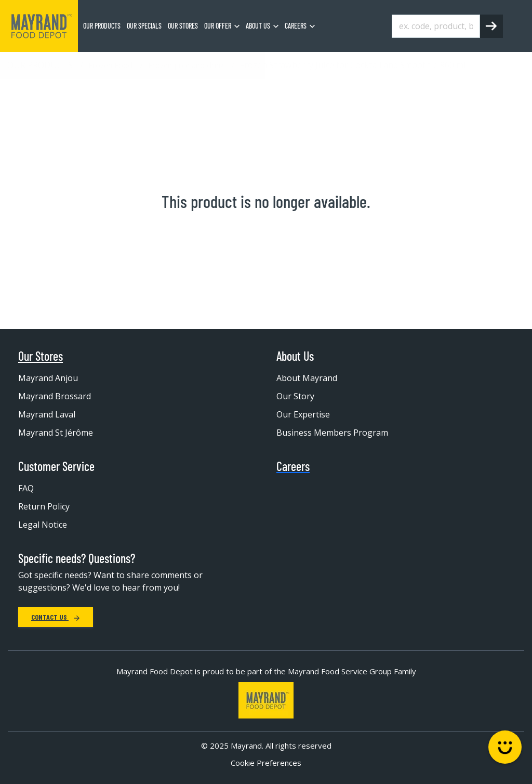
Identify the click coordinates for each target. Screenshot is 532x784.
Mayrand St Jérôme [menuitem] (56, 433)
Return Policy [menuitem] (44, 506)
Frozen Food (110, 65)
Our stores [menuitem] (183, 26)
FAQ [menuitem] (26, 488)
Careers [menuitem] (296, 26)
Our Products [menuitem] (102, 26)
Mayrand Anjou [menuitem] (48, 378)
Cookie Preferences (266, 763)
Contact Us (56, 617)
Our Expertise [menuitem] (303, 414)
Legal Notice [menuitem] (43, 525)
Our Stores (41, 356)
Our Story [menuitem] (295, 396)
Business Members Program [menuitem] (332, 433)
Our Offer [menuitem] (218, 26)
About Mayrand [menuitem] (307, 378)
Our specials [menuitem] (144, 26)
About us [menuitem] (258, 26)
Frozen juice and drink (186, 65)
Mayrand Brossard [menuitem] (55, 396)
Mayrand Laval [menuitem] (47, 414)
